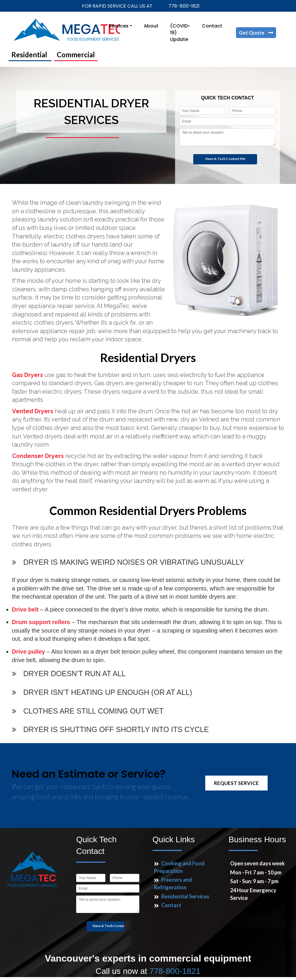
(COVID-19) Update (180, 33)
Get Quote (252, 33)
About (151, 26)
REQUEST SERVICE (236, 783)
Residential (30, 55)
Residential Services (185, 896)
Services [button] (119, 26)
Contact (212, 26)
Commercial (76, 55)
